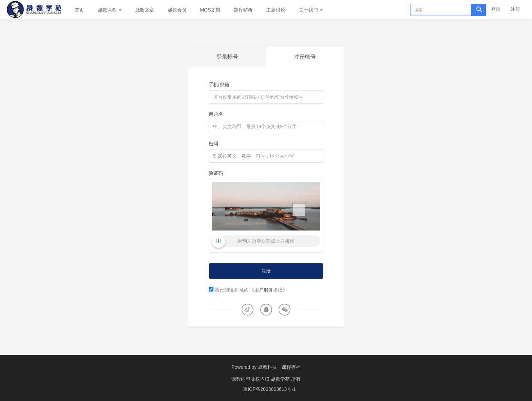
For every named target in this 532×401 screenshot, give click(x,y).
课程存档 (291, 367)
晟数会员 (177, 10)
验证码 (216, 173)
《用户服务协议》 (268, 290)
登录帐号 (227, 57)
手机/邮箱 (219, 85)
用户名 (216, 114)
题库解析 (243, 10)
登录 (496, 9)
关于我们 (311, 10)
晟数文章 (145, 10)
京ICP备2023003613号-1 (269, 389)
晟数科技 (267, 367)
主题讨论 (276, 10)
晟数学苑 (281, 379)
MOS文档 (210, 10)
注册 (515, 9)
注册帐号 (305, 57)
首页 (79, 10)
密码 (213, 144)
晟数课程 (110, 10)
